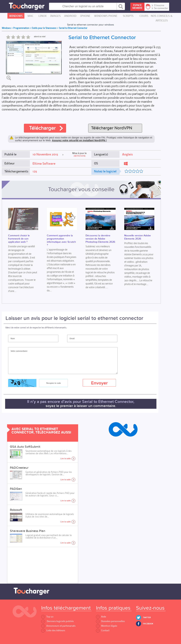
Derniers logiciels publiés (57, 621)
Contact (103, 630)
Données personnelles (110, 621)
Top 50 (47, 617)
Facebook (148, 624)
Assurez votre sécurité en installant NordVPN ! (79, 140)
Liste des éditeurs (53, 630)
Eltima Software (44, 164)
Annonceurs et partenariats (58, 626)
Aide (101, 617)
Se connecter (161, 8)
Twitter (147, 618)
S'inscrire (159, 5)
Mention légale (107, 626)
